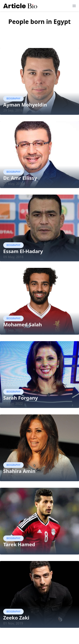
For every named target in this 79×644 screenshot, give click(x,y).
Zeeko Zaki (16, 618)
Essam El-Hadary (23, 251)
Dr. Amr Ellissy (20, 178)
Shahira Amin (19, 471)
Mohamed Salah (23, 324)
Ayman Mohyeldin (25, 105)
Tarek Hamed (19, 544)
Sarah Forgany (21, 398)
